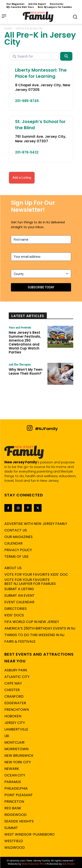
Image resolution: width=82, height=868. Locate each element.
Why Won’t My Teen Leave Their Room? (26, 371)
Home (8, 28)
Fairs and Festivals (20, 327)
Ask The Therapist (20, 364)
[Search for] (34, 56)
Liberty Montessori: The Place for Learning (41, 73)
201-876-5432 (27, 152)
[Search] (66, 56)
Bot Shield (69, 864)
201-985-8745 (27, 101)
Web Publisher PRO (33, 864)
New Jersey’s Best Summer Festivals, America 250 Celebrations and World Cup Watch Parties (25, 342)
